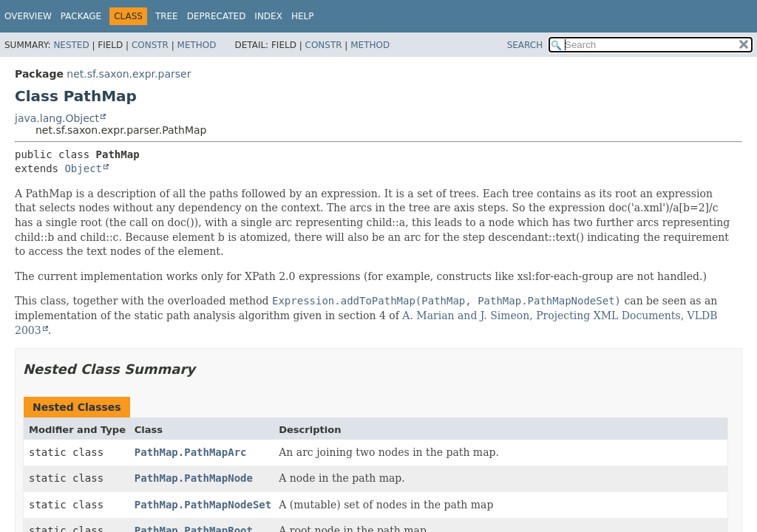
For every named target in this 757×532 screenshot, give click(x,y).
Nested (71, 45)
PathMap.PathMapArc (191, 452)
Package (81, 16)
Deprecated (217, 16)
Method (197, 45)
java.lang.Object (57, 118)
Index (268, 16)
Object (83, 168)
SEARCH (525, 45)
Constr (150, 45)
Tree (167, 16)
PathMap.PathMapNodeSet (203, 505)
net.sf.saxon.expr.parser (129, 74)
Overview (28, 16)
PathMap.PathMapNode (194, 478)
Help (303, 16)
